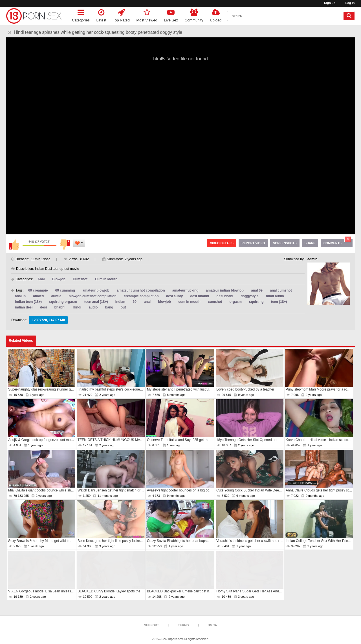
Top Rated (121, 15)
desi (43, 307)
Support (152, 625)
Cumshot (80, 279)
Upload (216, 15)
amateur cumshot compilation (141, 290)
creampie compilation (141, 296)
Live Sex (171, 15)
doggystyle (249, 296)
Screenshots (285, 243)
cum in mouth (189, 302)
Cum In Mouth (106, 279)
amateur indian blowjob (225, 290)
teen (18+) (279, 302)
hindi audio (275, 296)
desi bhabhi (200, 296)
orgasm (236, 302)
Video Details (222, 243)
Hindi (77, 307)
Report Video (253, 243)
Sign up (330, 3)
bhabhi (60, 307)
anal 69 (257, 290)
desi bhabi (225, 296)
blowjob (165, 302)
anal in (20, 296)
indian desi (24, 307)
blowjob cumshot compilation (92, 296)
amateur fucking (185, 290)
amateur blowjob (96, 290)
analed (38, 296)
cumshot (215, 302)
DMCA (212, 625)
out (123, 307)
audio (93, 307)
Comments (337, 242)
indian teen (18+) (28, 302)
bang (109, 307)
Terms (183, 625)
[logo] (34, 16)
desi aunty (174, 296)
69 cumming (65, 290)
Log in (350, 3)
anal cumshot (281, 290)
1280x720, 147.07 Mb (48, 320)
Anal (41, 279)
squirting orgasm (63, 302)
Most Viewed (147, 15)
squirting (256, 302)
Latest (101, 15)
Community (194, 15)
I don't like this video (65, 244)
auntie (56, 296)
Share (310, 243)
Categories (81, 15)
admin (312, 259)
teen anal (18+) (96, 302)
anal (147, 302)
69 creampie (38, 290)
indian (120, 302)
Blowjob (59, 279)
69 (134, 302)
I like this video (14, 244)
